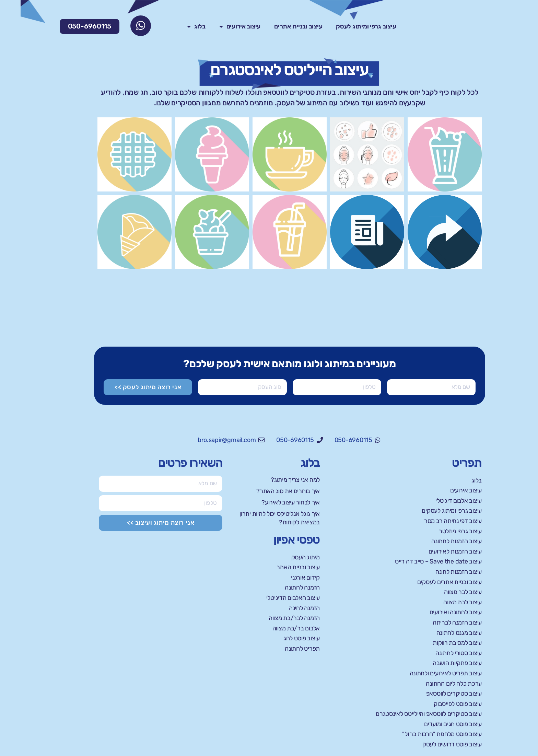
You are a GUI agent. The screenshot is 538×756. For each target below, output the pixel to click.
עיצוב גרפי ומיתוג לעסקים (431, 511)
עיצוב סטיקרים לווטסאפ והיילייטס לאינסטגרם (408, 714)
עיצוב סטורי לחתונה (438, 653)
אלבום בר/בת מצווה (276, 628)
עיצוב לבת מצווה (442, 602)
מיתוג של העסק (279, 103)
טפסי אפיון (276, 540)
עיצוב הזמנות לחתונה (436, 541)
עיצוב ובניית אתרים (278, 27)
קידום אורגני (285, 578)
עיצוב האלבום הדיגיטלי (272, 598)
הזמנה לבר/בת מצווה (274, 618)
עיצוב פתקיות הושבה (437, 663)
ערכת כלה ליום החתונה (433, 684)
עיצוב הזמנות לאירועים (435, 551)
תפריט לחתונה (282, 649)
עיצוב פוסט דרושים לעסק (431, 744)
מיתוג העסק (285, 557)
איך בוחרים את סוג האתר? (267, 491)
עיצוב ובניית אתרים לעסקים (429, 582)
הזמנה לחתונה (282, 588)
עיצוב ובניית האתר (278, 567)
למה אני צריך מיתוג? (275, 480)
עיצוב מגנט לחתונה (438, 633)
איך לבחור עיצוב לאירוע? (270, 502)
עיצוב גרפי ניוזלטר (440, 531)
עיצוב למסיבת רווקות (437, 643)
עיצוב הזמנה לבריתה (437, 623)
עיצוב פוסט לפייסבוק (437, 704)
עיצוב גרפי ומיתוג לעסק (345, 27)
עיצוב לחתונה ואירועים (435, 612)
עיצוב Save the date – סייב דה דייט (418, 561)
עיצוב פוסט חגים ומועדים (432, 724)
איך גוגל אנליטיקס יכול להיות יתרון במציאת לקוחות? (259, 518)
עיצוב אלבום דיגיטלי (438, 501)
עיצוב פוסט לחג (281, 638)
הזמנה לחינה (284, 608)
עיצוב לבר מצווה (442, 592)
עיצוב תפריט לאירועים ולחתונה (425, 673)
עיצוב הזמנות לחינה (438, 572)
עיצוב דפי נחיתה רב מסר (432, 521)
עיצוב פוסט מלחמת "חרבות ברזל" (421, 734)
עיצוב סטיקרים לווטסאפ (433, 694)
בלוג (176, 27)
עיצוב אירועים (219, 27)
